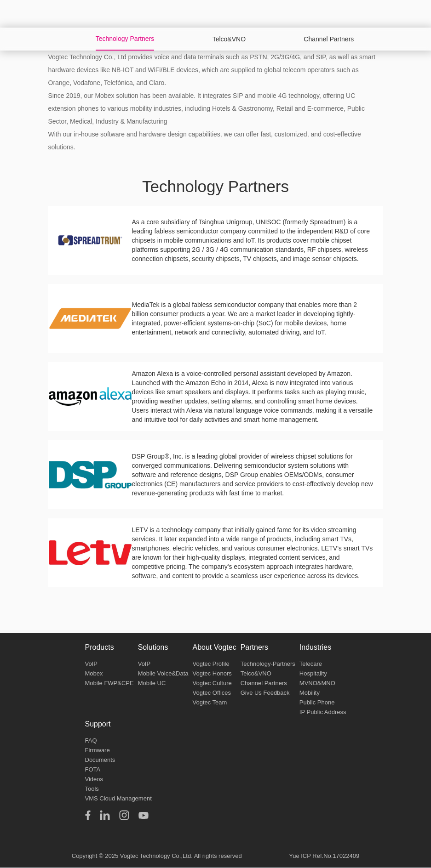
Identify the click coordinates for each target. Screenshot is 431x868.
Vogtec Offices (212, 693)
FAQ (91, 740)
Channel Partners (264, 683)
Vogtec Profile (211, 664)
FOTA (93, 769)
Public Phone (317, 702)
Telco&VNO (256, 673)
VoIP (91, 664)
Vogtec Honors (212, 673)
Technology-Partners (268, 664)
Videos (94, 779)
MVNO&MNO (317, 683)
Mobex (94, 673)
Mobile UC (152, 683)
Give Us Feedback (265, 693)
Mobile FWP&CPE (109, 683)
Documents (100, 760)
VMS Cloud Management (118, 798)
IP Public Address (323, 712)
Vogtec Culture (212, 683)
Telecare (311, 664)
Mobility (310, 693)
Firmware (98, 750)
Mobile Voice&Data (163, 673)
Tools (92, 789)
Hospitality (313, 673)
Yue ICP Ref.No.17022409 (324, 856)
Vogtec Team (210, 702)
